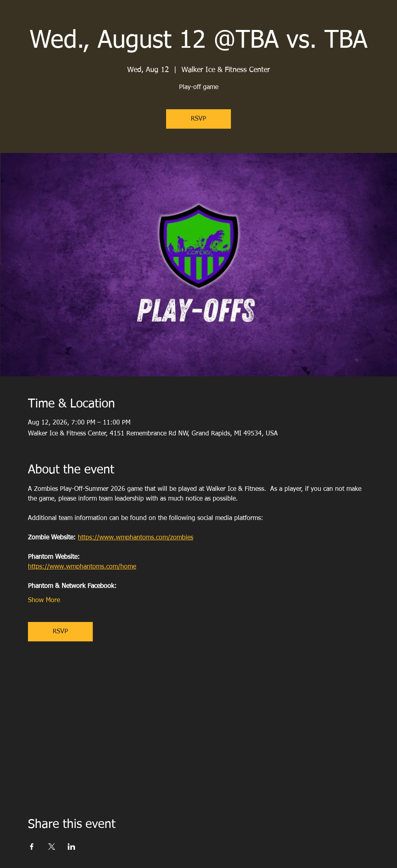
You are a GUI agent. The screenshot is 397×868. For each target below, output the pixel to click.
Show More (44, 601)
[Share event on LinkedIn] (72, 847)
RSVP (198, 119)
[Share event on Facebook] (32, 847)
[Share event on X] (52, 847)
